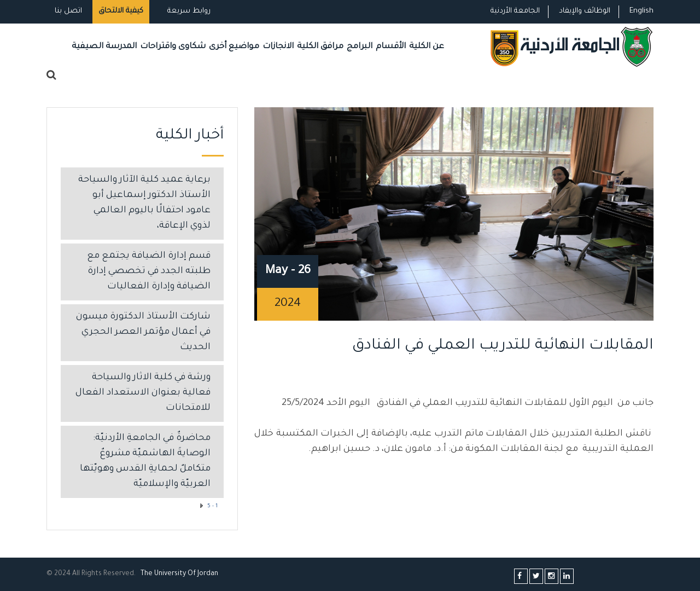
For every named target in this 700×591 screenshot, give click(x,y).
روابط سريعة (188, 11)
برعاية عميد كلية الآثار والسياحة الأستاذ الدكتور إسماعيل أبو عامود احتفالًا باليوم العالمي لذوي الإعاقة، (144, 203)
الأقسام (391, 47)
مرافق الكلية (320, 47)
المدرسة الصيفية (104, 47)
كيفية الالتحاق (121, 11)
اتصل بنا (68, 11)
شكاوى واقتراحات (173, 47)
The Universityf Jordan (179, 574)
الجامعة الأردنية (515, 11)
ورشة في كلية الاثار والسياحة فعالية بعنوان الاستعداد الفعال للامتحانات (143, 393)
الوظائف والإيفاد (585, 11)
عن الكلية (427, 47)
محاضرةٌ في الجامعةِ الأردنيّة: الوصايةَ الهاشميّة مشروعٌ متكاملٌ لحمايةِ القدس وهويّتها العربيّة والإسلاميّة (145, 462)
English (641, 11)
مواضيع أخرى (234, 47)
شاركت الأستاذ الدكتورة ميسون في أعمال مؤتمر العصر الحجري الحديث (143, 332)
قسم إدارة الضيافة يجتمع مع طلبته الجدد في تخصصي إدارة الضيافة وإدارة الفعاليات (149, 272)
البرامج (360, 47)
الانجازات (278, 47)
